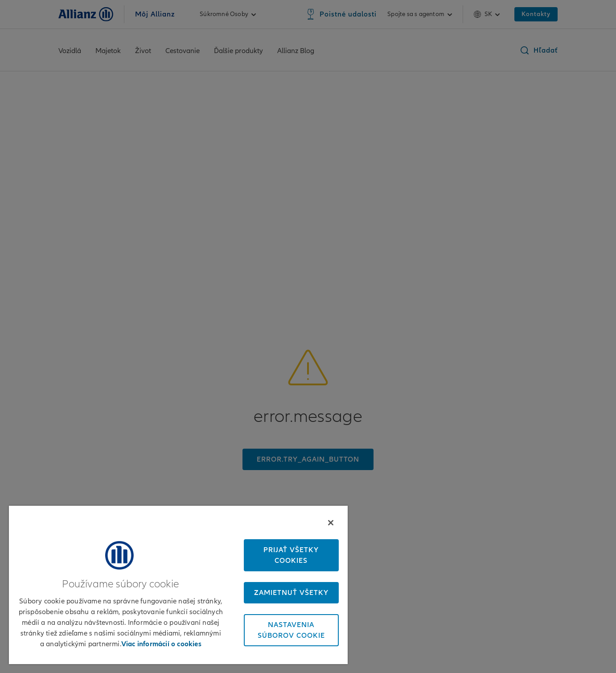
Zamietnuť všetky (291, 593)
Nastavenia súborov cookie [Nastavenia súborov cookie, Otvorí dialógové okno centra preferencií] (291, 630)
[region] (178, 585)
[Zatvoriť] (331, 523)
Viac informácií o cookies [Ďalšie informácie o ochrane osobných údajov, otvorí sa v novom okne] (161, 644)
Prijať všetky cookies (291, 555)
